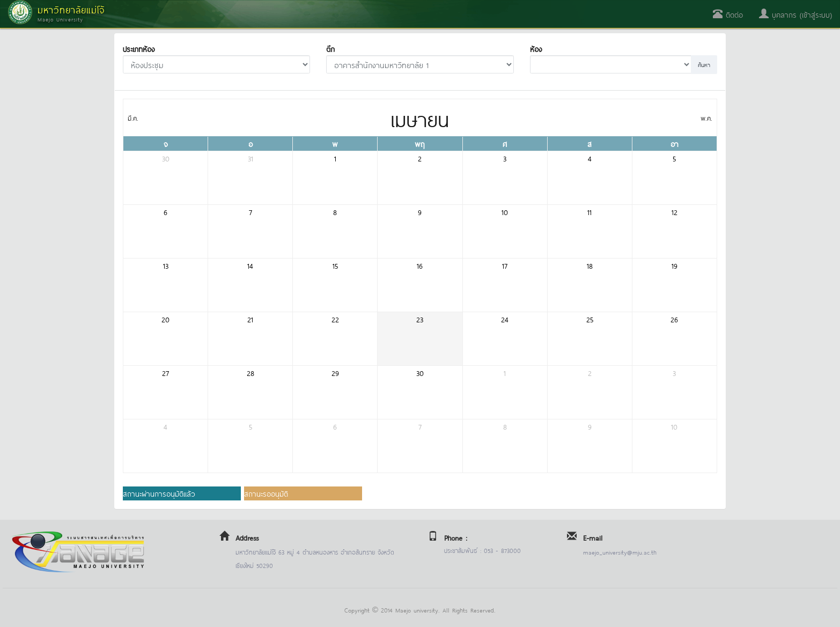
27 (165, 372)
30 (166, 158)
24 (505, 319)
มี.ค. (133, 117)
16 (420, 265)
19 (675, 265)
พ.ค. (706, 117)
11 (590, 212)
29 (335, 372)
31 (250, 158)
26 (674, 319)
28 (250, 372)
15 (335, 265)
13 (166, 265)
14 (250, 265)
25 (590, 319)
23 (420, 319)
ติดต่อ (728, 14)
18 (590, 265)
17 (505, 265)
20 (165, 319)
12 (675, 212)
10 (505, 212)
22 (335, 319)
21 (250, 319)
